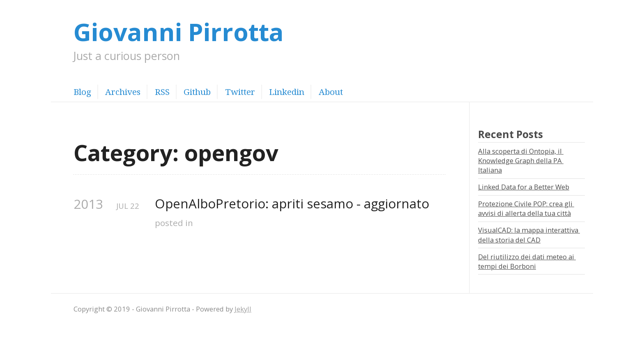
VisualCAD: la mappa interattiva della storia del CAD (529, 235)
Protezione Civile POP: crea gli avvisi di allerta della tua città (526, 208)
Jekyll (243, 309)
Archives (123, 92)
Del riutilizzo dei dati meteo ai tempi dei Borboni (527, 261)
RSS (162, 92)
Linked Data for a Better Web (524, 187)
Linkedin (287, 92)
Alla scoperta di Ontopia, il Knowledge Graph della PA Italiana (521, 161)
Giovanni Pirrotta (179, 31)
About (331, 92)
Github (197, 92)
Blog (82, 92)
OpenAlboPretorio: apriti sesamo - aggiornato (292, 204)
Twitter (240, 92)
